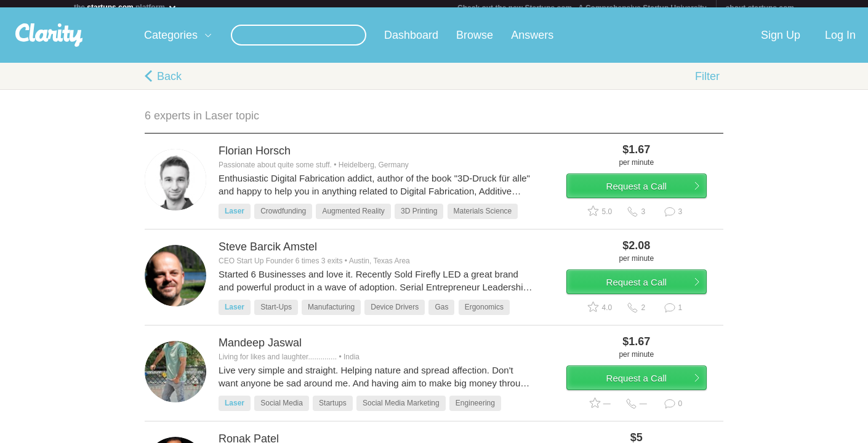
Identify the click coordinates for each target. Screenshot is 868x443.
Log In (840, 42)
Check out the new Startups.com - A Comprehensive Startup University (582, 8)
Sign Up (781, 42)
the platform (126, 7)
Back (169, 84)
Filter (707, 84)
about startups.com (760, 8)
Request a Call (651, 199)
